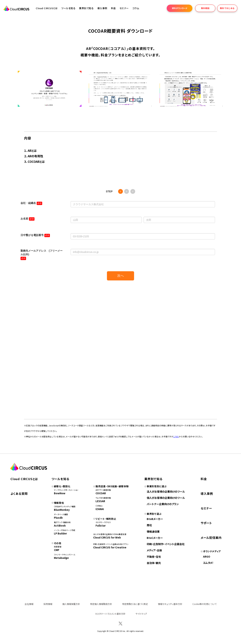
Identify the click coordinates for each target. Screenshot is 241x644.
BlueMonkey (62, 510)
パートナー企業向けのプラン (163, 504)
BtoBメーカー (155, 519)
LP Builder (60, 533)
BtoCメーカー (155, 538)
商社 (149, 525)
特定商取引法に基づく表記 (135, 604)
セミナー (206, 508)
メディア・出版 (154, 550)
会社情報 (29, 604)
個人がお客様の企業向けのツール (166, 498)
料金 (113, 8)
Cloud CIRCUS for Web (107, 537)
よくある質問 (19, 494)
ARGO (207, 556)
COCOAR (101, 493)
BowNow (60, 493)
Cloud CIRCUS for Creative (110, 547)
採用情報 (48, 604)
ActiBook (60, 525)
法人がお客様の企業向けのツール (166, 491)
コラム (136, 8)
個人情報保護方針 (71, 604)
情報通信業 (153, 531)
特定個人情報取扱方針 (101, 604)
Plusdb (58, 518)
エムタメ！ (208, 563)
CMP (57, 550)
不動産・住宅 (154, 557)
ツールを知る (68, 8)
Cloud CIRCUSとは (47, 8)
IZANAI (100, 509)
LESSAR (100, 501)
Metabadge (61, 558)
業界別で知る (86, 8)
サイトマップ (141, 614)
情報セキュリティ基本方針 (170, 604)
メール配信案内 (211, 538)
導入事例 (102, 8)
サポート (206, 523)
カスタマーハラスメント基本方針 (110, 614)
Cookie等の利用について (205, 604)
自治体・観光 (154, 563)
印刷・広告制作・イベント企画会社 (166, 544)
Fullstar (101, 525)
